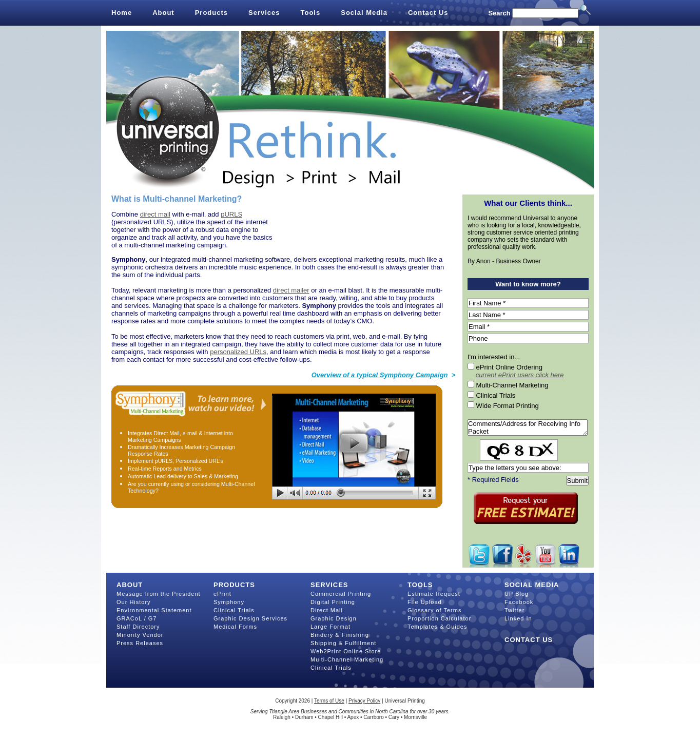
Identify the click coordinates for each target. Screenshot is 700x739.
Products (211, 13)
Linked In (518, 618)
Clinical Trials (234, 610)
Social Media (364, 13)
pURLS (231, 214)
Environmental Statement (154, 610)
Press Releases (140, 643)
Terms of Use (329, 701)
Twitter (514, 610)
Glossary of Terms (434, 610)
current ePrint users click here (520, 375)
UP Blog (517, 594)
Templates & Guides (437, 627)
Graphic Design (334, 618)
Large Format (330, 627)
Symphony (229, 602)
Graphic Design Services (250, 618)
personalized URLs (238, 352)
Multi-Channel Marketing (347, 659)
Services (264, 13)
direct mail (155, 214)
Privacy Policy (364, 701)
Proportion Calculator (439, 618)
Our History (134, 602)
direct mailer (291, 290)
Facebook (519, 602)
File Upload (425, 602)
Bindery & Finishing (340, 635)
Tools (311, 13)
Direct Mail (327, 610)
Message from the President (159, 594)
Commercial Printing (341, 594)
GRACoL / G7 (137, 618)
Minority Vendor (140, 635)
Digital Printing (333, 602)
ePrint (222, 594)
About (163, 13)
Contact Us (428, 13)
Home (122, 13)
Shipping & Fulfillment (343, 643)
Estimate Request (434, 594)
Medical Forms (235, 627)
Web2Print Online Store (346, 651)
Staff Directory (138, 627)
